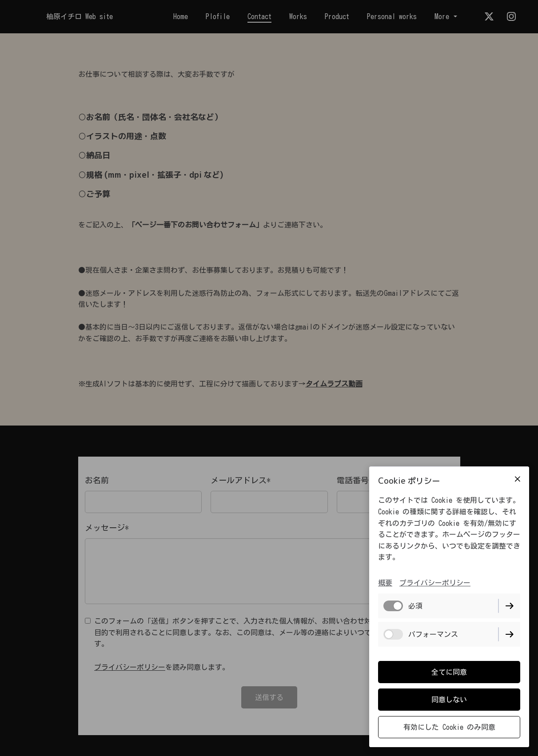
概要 (385, 583)
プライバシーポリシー (435, 583)
